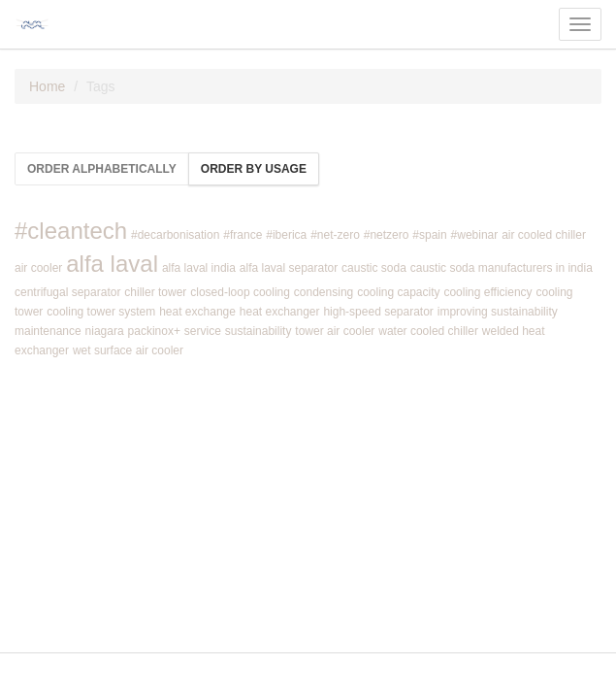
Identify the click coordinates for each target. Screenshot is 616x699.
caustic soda (374, 268)
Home (47, 86)
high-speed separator (378, 312)
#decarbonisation (175, 235)
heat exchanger (280, 312)
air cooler (38, 268)
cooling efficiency (487, 292)
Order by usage (254, 169)
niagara (105, 331)
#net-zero (335, 235)
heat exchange (197, 312)
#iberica (286, 235)
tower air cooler (335, 331)
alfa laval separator (289, 268)
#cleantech (71, 231)
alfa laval (112, 264)
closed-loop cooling (240, 292)
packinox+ (154, 331)
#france (243, 235)
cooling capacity (398, 292)
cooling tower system (101, 312)
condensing (324, 292)
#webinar (475, 235)
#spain (429, 235)
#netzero (387, 235)
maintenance (48, 331)
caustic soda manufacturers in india (502, 268)
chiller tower (155, 292)
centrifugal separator (67, 292)
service (203, 331)
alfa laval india (199, 268)
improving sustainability (498, 312)
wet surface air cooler (128, 350)
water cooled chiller (428, 331)
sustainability (259, 331)
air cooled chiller (544, 235)
